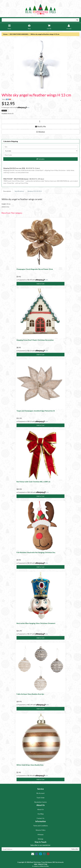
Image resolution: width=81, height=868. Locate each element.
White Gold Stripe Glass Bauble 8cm (30, 765)
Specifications (19, 191)
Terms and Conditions (40, 826)
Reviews (35, 191)
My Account (40, 793)
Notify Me (40, 126)
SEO (54, 862)
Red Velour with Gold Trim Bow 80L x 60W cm (33, 482)
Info (28, 107)
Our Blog (40, 814)
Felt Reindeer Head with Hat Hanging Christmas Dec (36, 552)
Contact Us (40, 818)
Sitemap (41, 839)
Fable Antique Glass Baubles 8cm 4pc (30, 694)
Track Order (40, 798)
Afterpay (40, 834)
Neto (47, 866)
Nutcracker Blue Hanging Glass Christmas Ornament (36, 623)
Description (7, 191)
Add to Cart (40, 284)
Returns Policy (41, 830)
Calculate (40, 159)
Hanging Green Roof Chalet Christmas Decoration (35, 340)
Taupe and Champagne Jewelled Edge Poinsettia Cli (36, 411)
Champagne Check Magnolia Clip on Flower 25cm (35, 269)
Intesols (61, 862)
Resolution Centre (40, 802)
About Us (40, 809)
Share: (7, 100)
